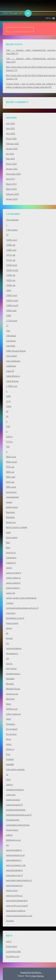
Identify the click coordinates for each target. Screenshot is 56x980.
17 (7, 326)
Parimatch (11, 724)
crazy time (11, 613)
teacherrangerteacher (16, 810)
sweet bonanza (13, 800)
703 (8, 447)
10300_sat (11, 285)
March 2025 (11, 139)
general (9, 638)
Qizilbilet (10, 759)
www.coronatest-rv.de (16, 865)
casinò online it (13, 588)
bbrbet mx (11, 522)
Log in (9, 941)
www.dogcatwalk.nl (14, 870)
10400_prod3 (12, 305)
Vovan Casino (12, 830)
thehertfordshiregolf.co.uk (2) (19, 815)
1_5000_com (12, 386)
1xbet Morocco (13, 376)
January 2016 (12, 199)
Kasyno (9, 664)
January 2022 (12, 169)
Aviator (9, 502)
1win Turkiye (11, 356)
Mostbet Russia (13, 689)
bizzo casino (12, 537)
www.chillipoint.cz (14, 860)
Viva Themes (38, 976)
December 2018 (13, 174)
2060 (8, 396)
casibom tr (11, 563)
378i (8, 426)
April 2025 (11, 134)
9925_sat (10, 482)
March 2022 (11, 164)
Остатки (10, 921)
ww (7, 845)
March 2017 (11, 184)
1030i (9, 290)
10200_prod (12, 265)
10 (7, 235)
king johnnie (11, 669)
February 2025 (12, 144)
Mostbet (10, 684)
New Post (10, 699)
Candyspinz (11, 558)
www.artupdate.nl (14, 850)
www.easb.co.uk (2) (14, 875)
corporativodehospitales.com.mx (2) (22, 608)
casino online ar (13, 583)
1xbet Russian (12, 381)
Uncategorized (13, 820)
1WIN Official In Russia (16, 351)
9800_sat (10, 472)
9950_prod (11, 487)
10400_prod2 (12, 300)
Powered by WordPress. (31, 972)
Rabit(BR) (10, 764)
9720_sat (10, 467)
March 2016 (11, 189)
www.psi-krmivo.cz (14, 896)
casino (9, 568)
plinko (9, 744)
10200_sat (11, 275)
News (9, 704)
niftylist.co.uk (12, 709)
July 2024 (10, 154)
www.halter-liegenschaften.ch (19, 880)
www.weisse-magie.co (16, 911)
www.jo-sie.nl (12, 890)
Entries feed (11, 946)
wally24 (9, 835)
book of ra (11, 553)
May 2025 (10, 128)
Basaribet (10, 517)
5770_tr (9, 442)
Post (8, 754)
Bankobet (10, 512)
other (9, 719)
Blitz (8, 543)
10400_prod (12, 295)
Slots (8, 779)
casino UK (11, 593)
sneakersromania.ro (15, 790)
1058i (9, 315)
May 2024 (10, 159)
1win (8, 331)
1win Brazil (11, 341)
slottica (9, 785)
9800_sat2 (11, 477)
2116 (8, 401)
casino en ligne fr (14, 573)
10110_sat (11, 255)
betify (9, 532)
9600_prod (11, 457)
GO (8, 643)
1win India (11, 346)
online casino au (13, 714)
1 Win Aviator (12, 230)
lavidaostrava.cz (13, 674)
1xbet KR (10, 371)
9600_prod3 (12, 462)
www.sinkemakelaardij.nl (17, 900)
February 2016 (12, 194)
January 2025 (12, 149)
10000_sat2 (11, 250)
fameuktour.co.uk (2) (15, 618)
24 (7, 411)
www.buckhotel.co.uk (15, 855)
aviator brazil (12, 507)
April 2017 (11, 179)
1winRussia (11, 366)
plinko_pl (10, 749)
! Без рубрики (12, 220)
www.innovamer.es (14, 885)
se (7, 774)
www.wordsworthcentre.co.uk (19, 916)
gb (7, 633)
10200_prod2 (12, 270)
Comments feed (13, 951)
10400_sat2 (11, 311)
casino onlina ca (13, 578)
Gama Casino (12, 623)
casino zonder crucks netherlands (21, 598)
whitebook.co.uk (13, 840)
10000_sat (11, 245)
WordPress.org (13, 956)
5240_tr (9, 437)
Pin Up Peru (11, 734)
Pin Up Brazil (12, 729)
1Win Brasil (11, 336)
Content (10, 603)
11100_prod (12, 321)
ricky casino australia (15, 769)
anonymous (11, 492)
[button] (48, 18)
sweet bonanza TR (14, 805)
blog (8, 547)
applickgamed (12, 497)
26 (7, 416)
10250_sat (11, 280)
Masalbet (10, 679)
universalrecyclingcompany (18, 825)
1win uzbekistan (13, 361)
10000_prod (12, 240)
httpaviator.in (12, 653)
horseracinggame (14, 648)
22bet (9, 406)
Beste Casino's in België (17, 527)
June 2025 (10, 123)
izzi (7, 658)
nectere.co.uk (12, 694)
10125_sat (11, 260)
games (9, 628)
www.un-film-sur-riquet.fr (17, 906)
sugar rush (11, 795)
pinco (9, 739)
